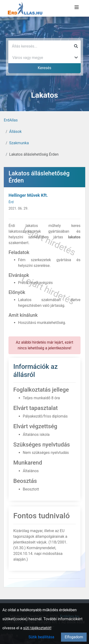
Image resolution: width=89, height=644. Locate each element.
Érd (11, 202)
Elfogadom (74, 637)
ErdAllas (11, 120)
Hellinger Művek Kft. (28, 195)
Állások (15, 132)
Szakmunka (19, 143)
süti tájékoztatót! (37, 628)
